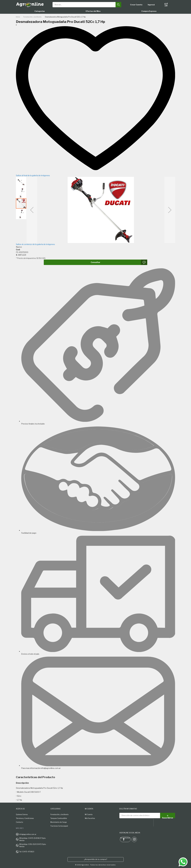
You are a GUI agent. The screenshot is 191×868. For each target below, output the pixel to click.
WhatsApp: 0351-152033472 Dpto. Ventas (33, 845)
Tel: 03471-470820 (27, 852)
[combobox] (87, 5)
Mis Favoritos (90, 818)
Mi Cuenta (89, 814)
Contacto (19, 822)
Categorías (40, 11)
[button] (32, 210)
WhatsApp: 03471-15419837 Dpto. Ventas (33, 839)
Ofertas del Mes (93, 11)
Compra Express (149, 11)
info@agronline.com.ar (28, 834)
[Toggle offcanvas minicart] (166, 5)
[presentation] (136, 823)
